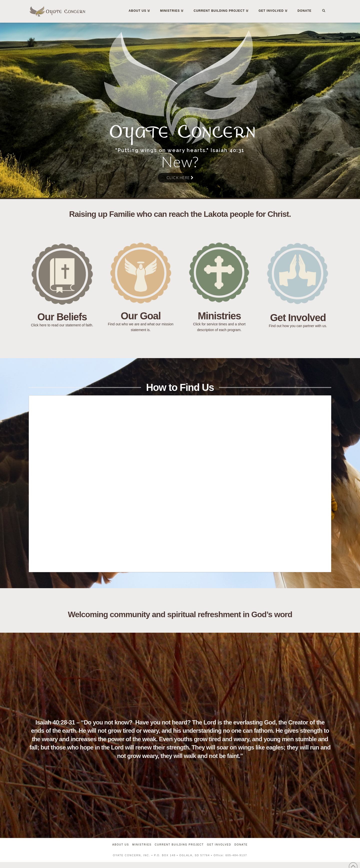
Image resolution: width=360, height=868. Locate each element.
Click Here (180, 178)
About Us (121, 845)
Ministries (142, 845)
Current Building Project (179, 845)
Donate (241, 845)
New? (180, 162)
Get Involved (219, 845)
